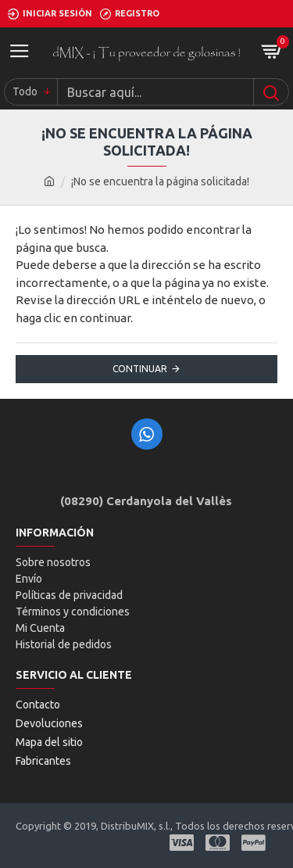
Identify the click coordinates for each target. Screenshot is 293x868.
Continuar (140, 369)
